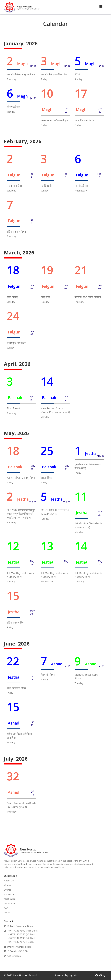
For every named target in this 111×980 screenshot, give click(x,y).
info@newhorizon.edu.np (19, 947)
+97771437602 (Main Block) (23, 931)
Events (7, 890)
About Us (9, 881)
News (7, 913)
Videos (7, 885)
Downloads (10, 904)
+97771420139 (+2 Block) (22, 938)
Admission (9, 894)
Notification (10, 899)
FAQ (6, 908)
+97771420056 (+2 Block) (22, 934)
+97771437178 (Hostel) (21, 942)
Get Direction (13, 956)
